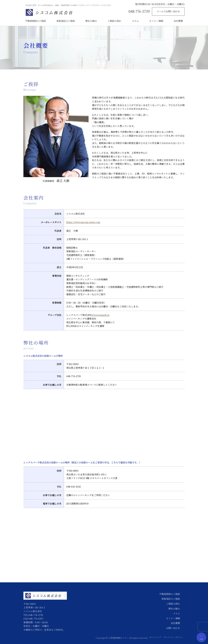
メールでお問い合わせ (168, 11)
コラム (135, 21)
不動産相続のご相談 (36, 21)
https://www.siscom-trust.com (83, 222)
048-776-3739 (139, 11)
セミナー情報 (156, 21)
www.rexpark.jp (101, 315)
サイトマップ (155, 637)
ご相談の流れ (114, 21)
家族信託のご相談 (66, 21)
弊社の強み (91, 21)
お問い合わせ (173, 628)
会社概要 (178, 21)
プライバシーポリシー (173, 637)
